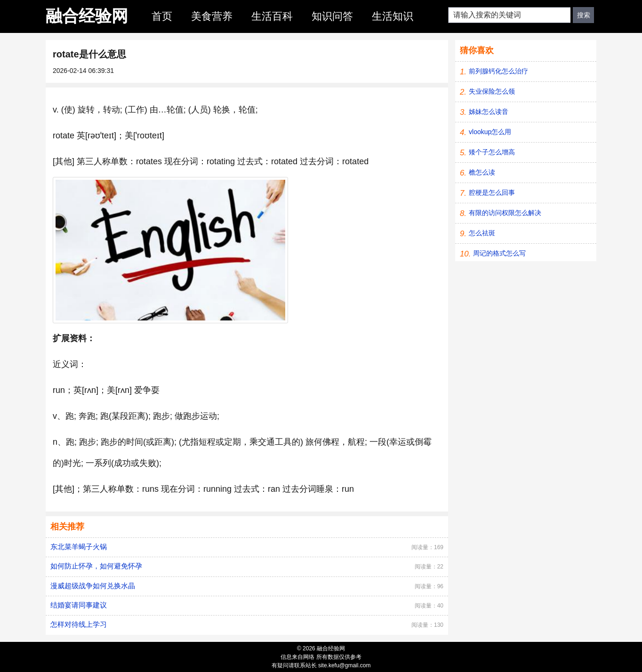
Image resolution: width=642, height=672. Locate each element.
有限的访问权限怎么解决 (505, 213)
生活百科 (272, 16)
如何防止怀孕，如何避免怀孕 (96, 566)
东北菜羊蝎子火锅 (79, 547)
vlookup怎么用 (490, 132)
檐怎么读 (482, 172)
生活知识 (393, 16)
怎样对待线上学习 (79, 624)
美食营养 (212, 16)
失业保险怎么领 (492, 91)
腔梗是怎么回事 (492, 192)
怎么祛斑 (482, 233)
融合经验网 (87, 16)
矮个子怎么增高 (492, 152)
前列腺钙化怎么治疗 (498, 71)
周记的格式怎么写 (499, 253)
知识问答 (332, 16)
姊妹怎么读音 (489, 112)
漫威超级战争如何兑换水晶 (93, 586)
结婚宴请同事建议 (79, 605)
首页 (162, 16)
